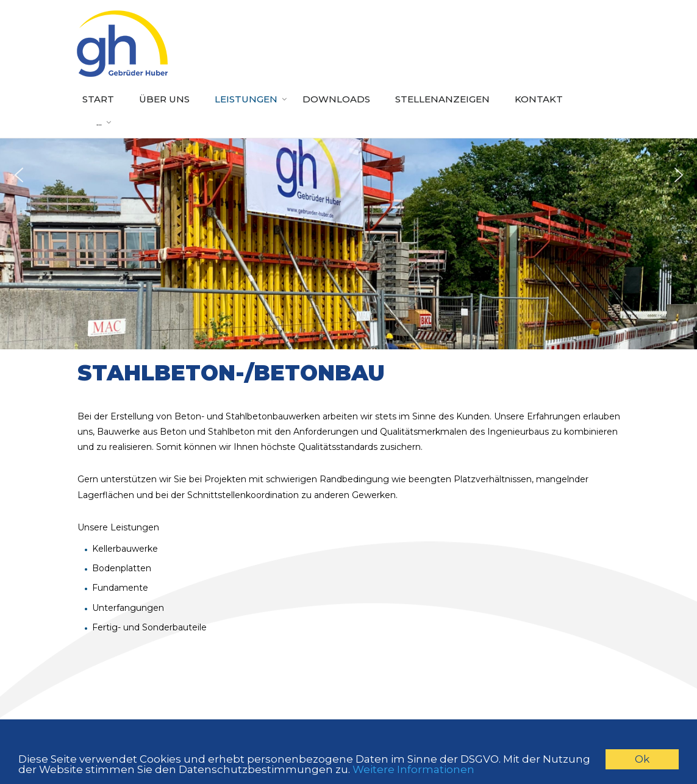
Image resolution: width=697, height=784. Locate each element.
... (99, 122)
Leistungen (246, 99)
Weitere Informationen (413, 769)
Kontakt (539, 99)
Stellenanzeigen (442, 99)
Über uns (164, 99)
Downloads (336, 99)
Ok (642, 759)
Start (98, 99)
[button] (19, 175)
